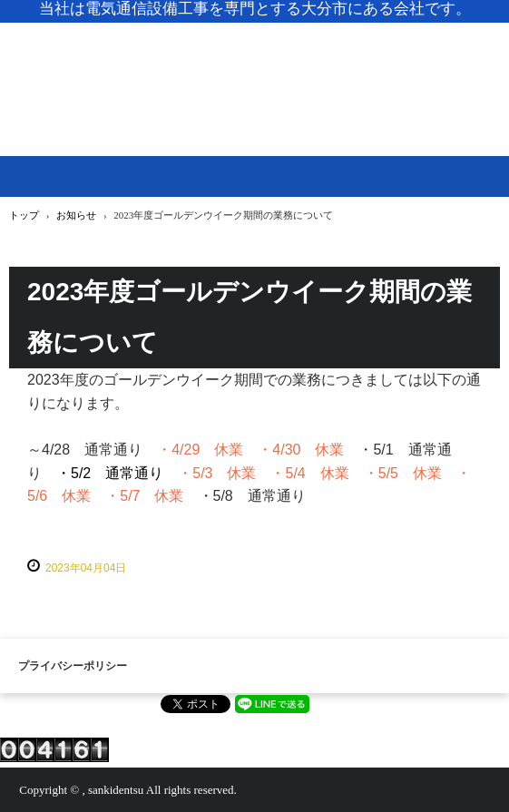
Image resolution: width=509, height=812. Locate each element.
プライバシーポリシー (73, 666)
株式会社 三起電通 (254, 64)
